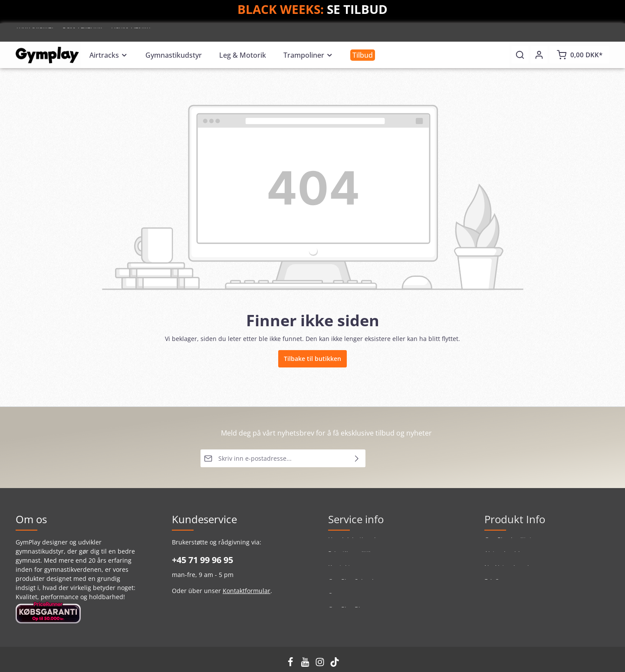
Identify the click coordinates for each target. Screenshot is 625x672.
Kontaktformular (247, 591)
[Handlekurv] (579, 55)
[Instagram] (321, 664)
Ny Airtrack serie (508, 572)
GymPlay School (351, 586)
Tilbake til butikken (312, 359)
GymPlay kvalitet (508, 544)
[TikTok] (335, 664)
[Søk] (520, 55)
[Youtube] (306, 664)
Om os (337, 600)
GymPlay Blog (348, 614)
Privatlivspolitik (350, 558)
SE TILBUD (357, 9)
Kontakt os (343, 572)
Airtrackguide (504, 558)
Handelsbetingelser (357, 544)
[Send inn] (357, 458)
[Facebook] (291, 664)
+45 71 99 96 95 (202, 560)
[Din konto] (539, 55)
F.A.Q (492, 586)
